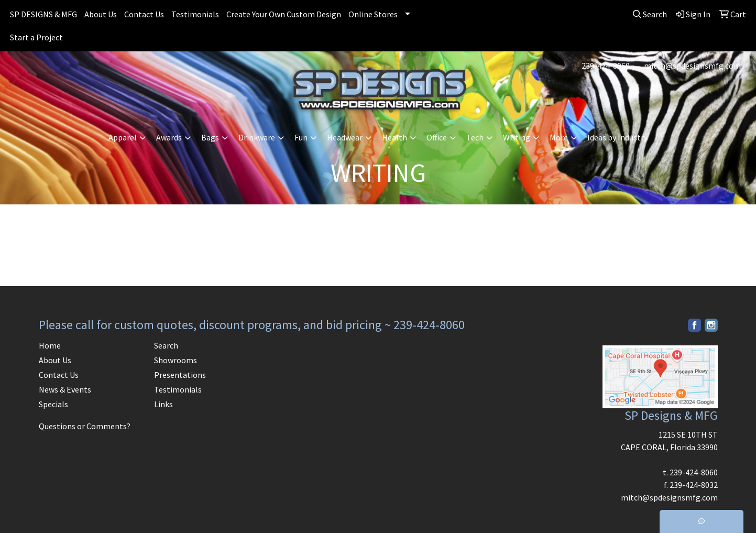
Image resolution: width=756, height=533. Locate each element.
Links (163, 404)
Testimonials (195, 14)
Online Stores (373, 14)
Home (50, 345)
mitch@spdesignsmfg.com (692, 66)
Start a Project (36, 37)
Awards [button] (169, 137)
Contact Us (144, 14)
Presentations (180, 375)
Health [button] (395, 137)
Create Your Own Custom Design (284, 14)
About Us (101, 14)
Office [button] (437, 137)
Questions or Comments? (85, 426)
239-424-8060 (606, 66)
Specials (53, 404)
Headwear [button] (345, 137)
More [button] (559, 137)
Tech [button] (475, 137)
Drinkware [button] (257, 137)
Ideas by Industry (617, 137)
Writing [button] (517, 137)
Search (166, 345)
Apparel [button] (123, 137)
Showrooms (176, 360)
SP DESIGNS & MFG (43, 14)
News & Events (65, 389)
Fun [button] (301, 137)
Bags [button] (210, 137)
